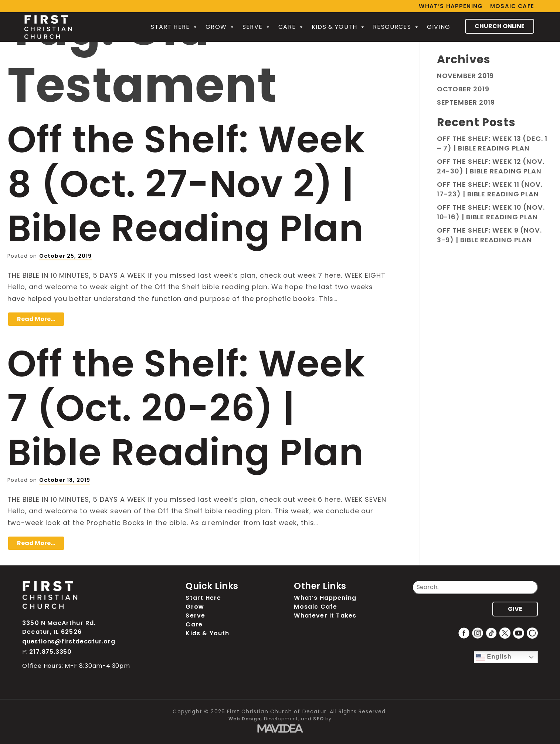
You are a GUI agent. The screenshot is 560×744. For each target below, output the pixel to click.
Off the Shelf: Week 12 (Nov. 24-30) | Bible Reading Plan (491, 166)
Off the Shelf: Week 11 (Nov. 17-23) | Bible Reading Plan (490, 189)
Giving (439, 27)
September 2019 (466, 102)
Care (291, 27)
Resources (396, 27)
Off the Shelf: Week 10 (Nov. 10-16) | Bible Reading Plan (491, 212)
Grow (220, 27)
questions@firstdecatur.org (69, 641)
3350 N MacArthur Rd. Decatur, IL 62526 (59, 627)
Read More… (36, 319)
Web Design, (245, 719)
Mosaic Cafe (512, 6)
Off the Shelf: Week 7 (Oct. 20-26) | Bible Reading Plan (186, 408)
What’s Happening (451, 6)
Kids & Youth (339, 27)
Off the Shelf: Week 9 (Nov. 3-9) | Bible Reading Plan (489, 235)
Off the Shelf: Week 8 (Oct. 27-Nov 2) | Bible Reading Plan (186, 184)
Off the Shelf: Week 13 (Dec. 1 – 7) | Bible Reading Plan (492, 143)
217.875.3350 (50, 652)
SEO (318, 719)
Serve (257, 27)
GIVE (515, 609)
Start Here (174, 27)
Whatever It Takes (325, 616)
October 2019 (463, 89)
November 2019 (466, 76)
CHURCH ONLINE (500, 26)
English (494, 657)
